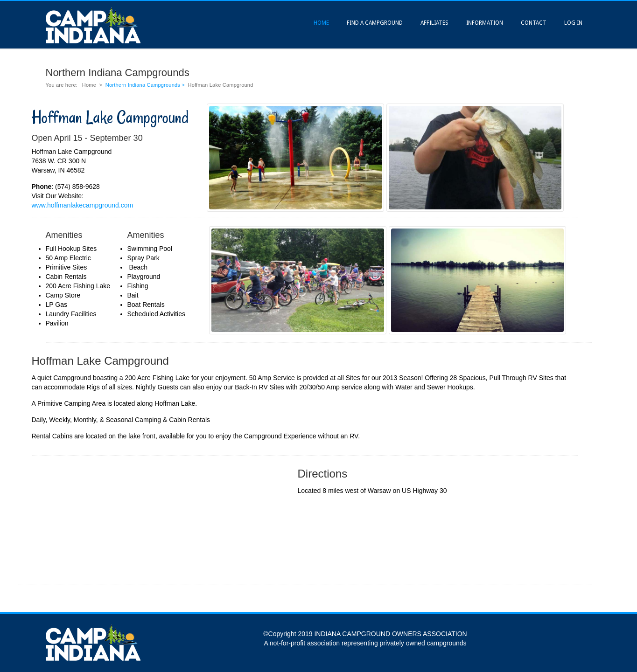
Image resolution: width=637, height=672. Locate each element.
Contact (534, 23)
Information (485, 23)
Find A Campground (375, 23)
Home (321, 23)
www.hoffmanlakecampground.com (83, 205)
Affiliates (434, 23)
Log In (573, 23)
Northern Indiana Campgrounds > (146, 85)
